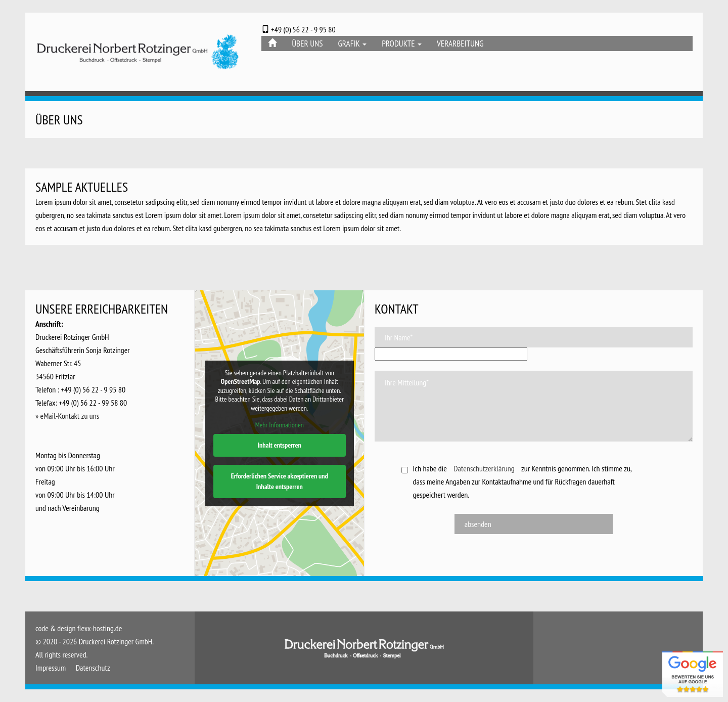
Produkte (402, 43)
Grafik (352, 43)
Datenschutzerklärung (484, 468)
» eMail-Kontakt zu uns (67, 416)
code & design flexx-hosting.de (79, 628)
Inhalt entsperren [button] (279, 445)
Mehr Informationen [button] (279, 425)
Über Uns (307, 43)
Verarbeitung (460, 43)
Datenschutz (93, 668)
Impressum (51, 668)
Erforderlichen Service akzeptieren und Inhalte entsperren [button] (279, 481)
